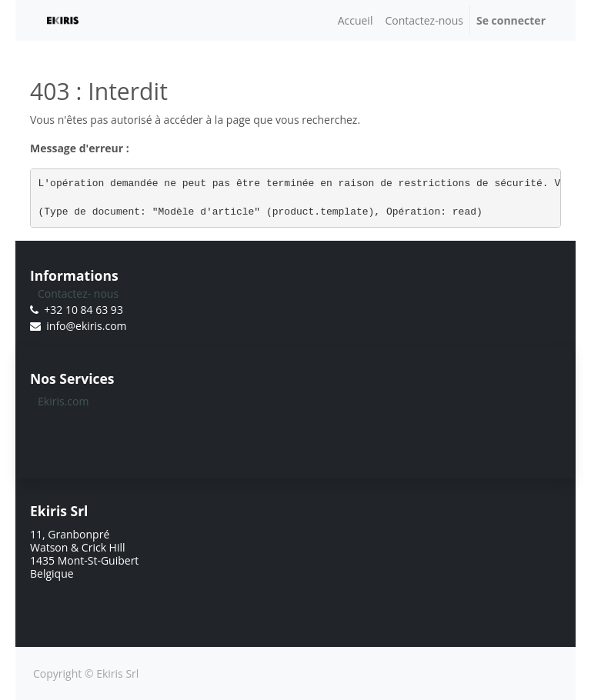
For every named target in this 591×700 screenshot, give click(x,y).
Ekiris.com (63, 401)
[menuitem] (356, 20)
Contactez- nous (78, 293)
